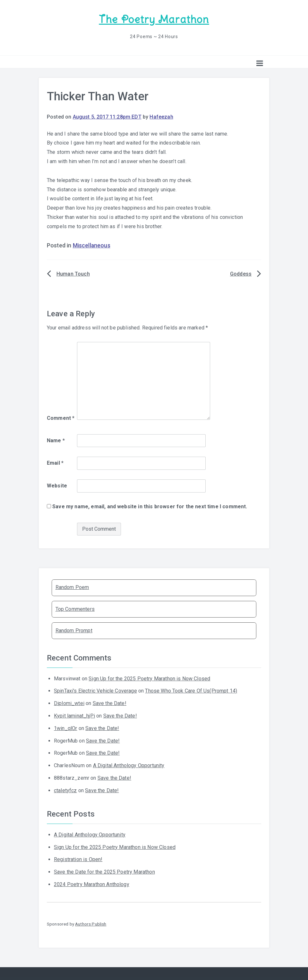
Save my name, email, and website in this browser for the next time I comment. (150, 506)
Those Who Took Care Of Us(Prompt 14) (191, 690)
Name (56, 440)
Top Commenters (75, 608)
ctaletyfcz (65, 790)
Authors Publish (91, 924)
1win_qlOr (65, 728)
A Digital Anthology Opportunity (129, 765)
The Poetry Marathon (154, 19)
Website (57, 485)
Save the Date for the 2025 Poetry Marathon (104, 872)
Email (55, 463)
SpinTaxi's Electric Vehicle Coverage (95, 690)
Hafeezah (161, 116)
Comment (61, 418)
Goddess (241, 274)
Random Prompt (74, 630)
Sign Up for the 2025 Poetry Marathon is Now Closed (149, 678)
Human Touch (73, 274)
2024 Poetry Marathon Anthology (92, 884)
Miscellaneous (92, 245)
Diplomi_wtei (69, 703)
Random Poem (72, 587)
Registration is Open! (78, 859)
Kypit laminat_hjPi (74, 715)
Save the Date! (110, 703)
